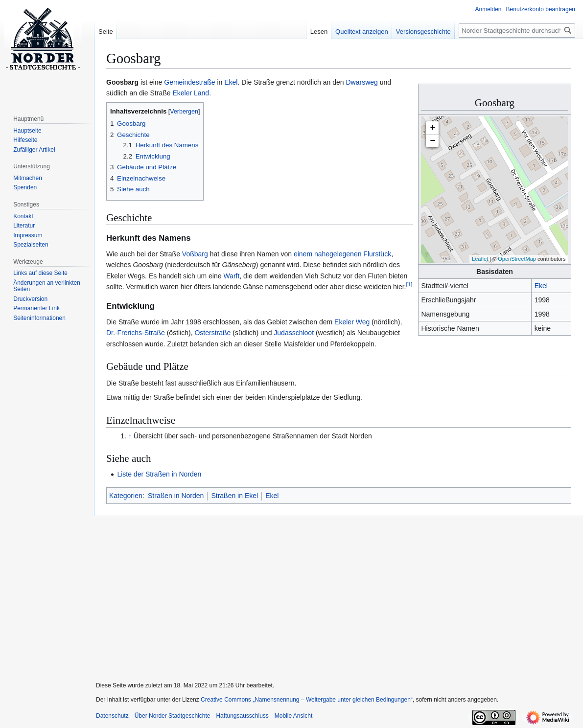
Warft (231, 276)
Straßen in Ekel (234, 496)
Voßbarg (195, 254)
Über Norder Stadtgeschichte (173, 716)
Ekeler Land (191, 93)
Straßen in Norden (176, 496)
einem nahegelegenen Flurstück (342, 254)
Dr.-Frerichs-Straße (136, 333)
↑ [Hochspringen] (130, 436)
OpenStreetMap (517, 259)
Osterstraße (212, 333)
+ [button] (433, 128)
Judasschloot (293, 333)
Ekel (541, 286)
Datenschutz (112, 716)
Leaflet (480, 259)
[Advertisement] (335, 592)
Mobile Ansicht (293, 716)
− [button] (433, 141)
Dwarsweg (361, 82)
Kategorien (126, 496)
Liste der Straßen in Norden (159, 474)
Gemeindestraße (189, 82)
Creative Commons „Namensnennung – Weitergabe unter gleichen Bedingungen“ (307, 700)
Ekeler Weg (352, 322)
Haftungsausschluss (242, 716)
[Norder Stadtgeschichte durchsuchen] (517, 31)
